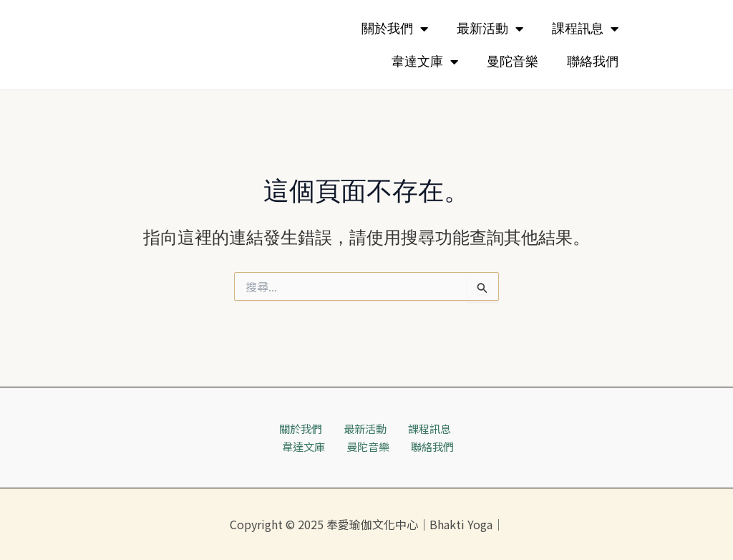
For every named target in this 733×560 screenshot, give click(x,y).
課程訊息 (585, 29)
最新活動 (490, 29)
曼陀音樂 (513, 62)
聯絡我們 (593, 62)
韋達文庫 (425, 62)
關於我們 (395, 29)
